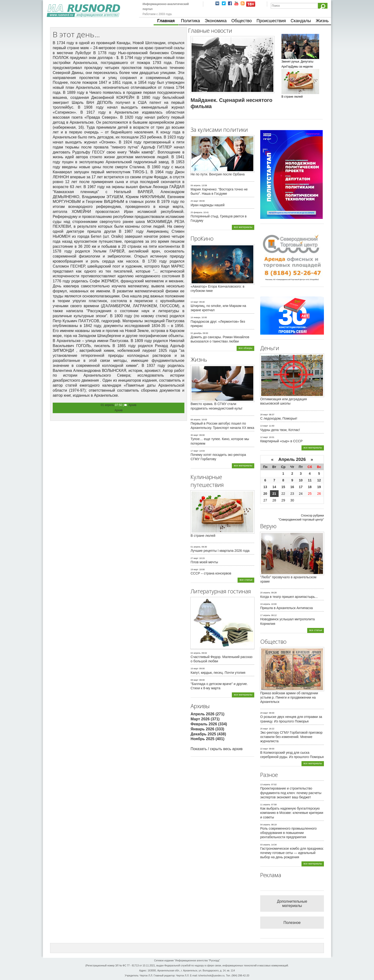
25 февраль (197, 212)
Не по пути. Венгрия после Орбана (218, 174)
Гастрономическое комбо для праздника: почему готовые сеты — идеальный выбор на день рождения (292, 853)
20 (265, 494)
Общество (242, 21)
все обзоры (245, 348)
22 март (264, 749)
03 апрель (265, 845)
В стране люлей (203, 536)
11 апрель (265, 805)
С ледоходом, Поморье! (279, 418)
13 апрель (265, 785)
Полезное (292, 923)
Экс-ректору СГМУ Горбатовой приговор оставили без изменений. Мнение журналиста (291, 737)
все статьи (246, 580)
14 (274, 487)
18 (310, 487)
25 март (195, 201)
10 (301, 480)
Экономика (216, 21)
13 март (264, 426)
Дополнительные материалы (292, 904)
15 (283, 487)
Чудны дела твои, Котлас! (280, 430)
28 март (264, 415)
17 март (195, 451)
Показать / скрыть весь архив (217, 749)
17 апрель (265, 615)
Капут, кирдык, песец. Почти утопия (218, 673)
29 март (264, 713)
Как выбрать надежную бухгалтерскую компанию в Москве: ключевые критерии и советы (292, 813)
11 (310, 480)
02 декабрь (196, 333)
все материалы (243, 227)
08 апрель (196, 420)
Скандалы (301, 21)
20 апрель (265, 593)
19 (319, 487)
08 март (195, 680)
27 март (195, 558)
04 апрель (265, 825)
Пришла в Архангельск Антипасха (286, 608)
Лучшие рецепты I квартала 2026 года (220, 551)
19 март (195, 569)
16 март (195, 669)
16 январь (196, 317)
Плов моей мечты (204, 562)
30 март (195, 435)
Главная (166, 21)
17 (301, 487)
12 (319, 480)
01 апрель (107, 405)
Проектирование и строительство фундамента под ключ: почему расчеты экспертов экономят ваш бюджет (291, 793)
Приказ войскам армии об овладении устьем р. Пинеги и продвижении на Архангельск (289, 697)
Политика (191, 21)
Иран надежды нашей (208, 205)
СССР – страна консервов (211, 573)
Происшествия (271, 21)
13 (265, 487)
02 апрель (196, 653)
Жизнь (322, 21)
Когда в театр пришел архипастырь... (289, 597)
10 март (195, 302)
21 (274, 494)
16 (292, 487)
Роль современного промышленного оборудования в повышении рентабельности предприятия (288, 833)
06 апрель (196, 185)
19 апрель (265, 604)
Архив (132, 405)
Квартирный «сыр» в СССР (281, 441)
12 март (264, 437)
